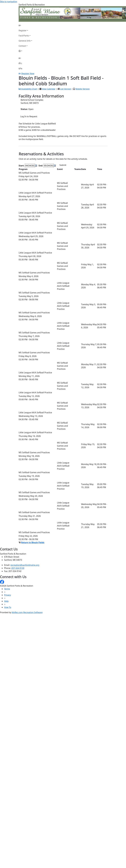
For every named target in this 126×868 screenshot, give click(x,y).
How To (8, 607)
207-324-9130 (18, 568)
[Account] (25, 51)
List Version (66, 89)
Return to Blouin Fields (33, 542)
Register (23, 30)
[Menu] (20, 68)
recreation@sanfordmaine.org (25, 565)
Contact (22, 46)
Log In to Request (29, 116)
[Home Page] (25, 25)
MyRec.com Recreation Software (27, 612)
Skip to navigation (9, 2)
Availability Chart (28, 89)
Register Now (28, 74)
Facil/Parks (24, 36)
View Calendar (49, 89)
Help (6, 601)
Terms (7, 589)
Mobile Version (83, 89)
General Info (25, 41)
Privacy (7, 595)
